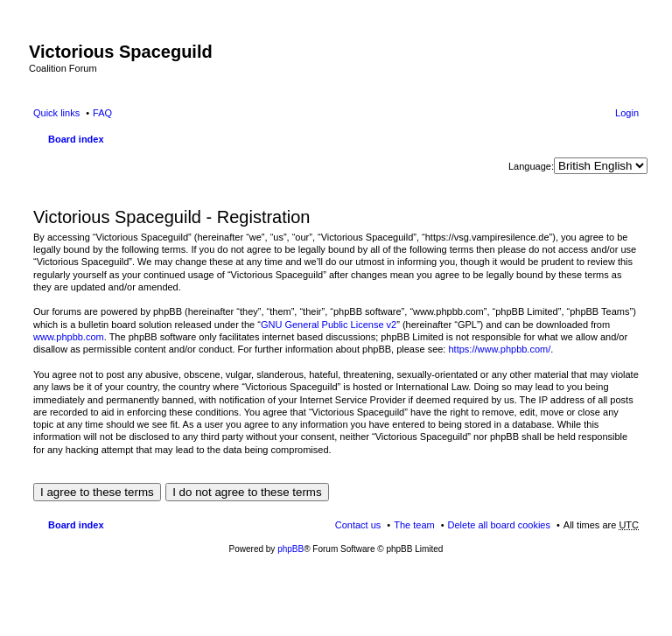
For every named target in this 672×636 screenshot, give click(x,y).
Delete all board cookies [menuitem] (499, 525)
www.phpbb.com (69, 337)
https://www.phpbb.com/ (499, 349)
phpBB (290, 549)
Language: (531, 166)
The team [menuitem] (414, 525)
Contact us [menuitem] (358, 525)
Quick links (56, 113)
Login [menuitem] (627, 113)
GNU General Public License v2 (329, 325)
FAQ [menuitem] (102, 113)
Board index (76, 139)
